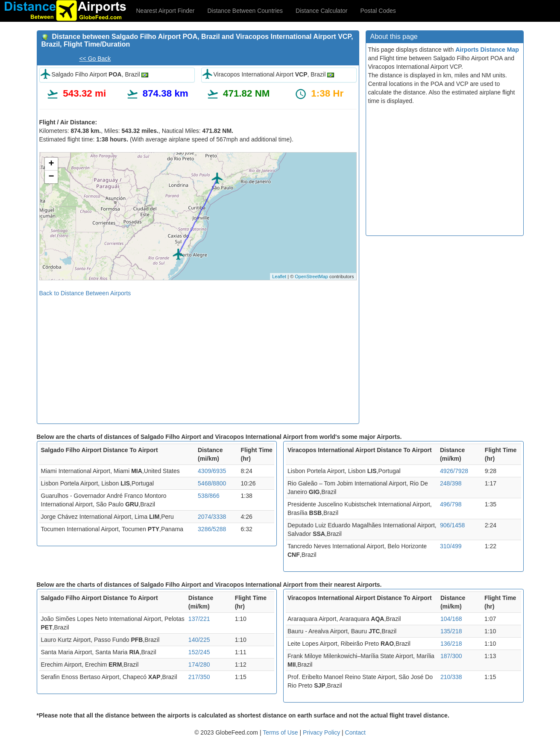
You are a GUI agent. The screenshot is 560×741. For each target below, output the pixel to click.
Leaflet (279, 276)
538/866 (209, 496)
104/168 (451, 619)
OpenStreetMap (311, 276)
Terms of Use (281, 732)
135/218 (451, 631)
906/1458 (452, 525)
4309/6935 (212, 471)
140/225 (199, 640)
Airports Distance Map (487, 50)
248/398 (451, 483)
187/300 (451, 656)
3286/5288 (212, 529)
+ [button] (51, 164)
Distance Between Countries (245, 11)
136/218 (451, 644)
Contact (355, 732)
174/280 (199, 665)
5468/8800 (212, 483)
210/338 (451, 677)
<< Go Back (95, 59)
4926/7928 (454, 471)
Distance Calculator (321, 11)
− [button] (51, 177)
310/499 (451, 546)
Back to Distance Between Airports (85, 293)
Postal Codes (378, 11)
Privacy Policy (322, 732)
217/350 (199, 677)
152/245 (199, 652)
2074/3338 (212, 517)
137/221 (199, 619)
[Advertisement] (198, 357)
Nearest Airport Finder (166, 11)
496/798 (451, 504)
